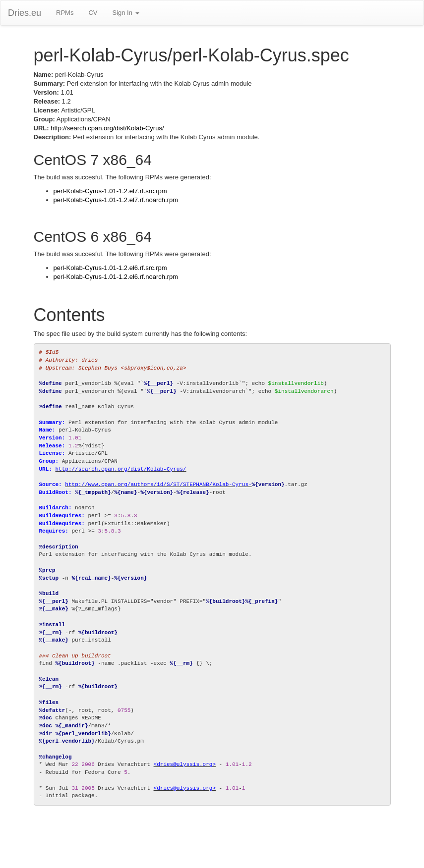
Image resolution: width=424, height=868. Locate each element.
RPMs (65, 13)
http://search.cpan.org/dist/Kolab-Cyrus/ (107, 128)
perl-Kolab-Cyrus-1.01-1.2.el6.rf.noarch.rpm (116, 277)
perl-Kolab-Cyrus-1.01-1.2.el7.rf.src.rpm (110, 191)
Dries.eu (25, 13)
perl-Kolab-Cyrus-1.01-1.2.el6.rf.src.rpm (110, 268)
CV (93, 13)
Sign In (125, 13)
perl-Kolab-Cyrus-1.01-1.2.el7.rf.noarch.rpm (116, 200)
